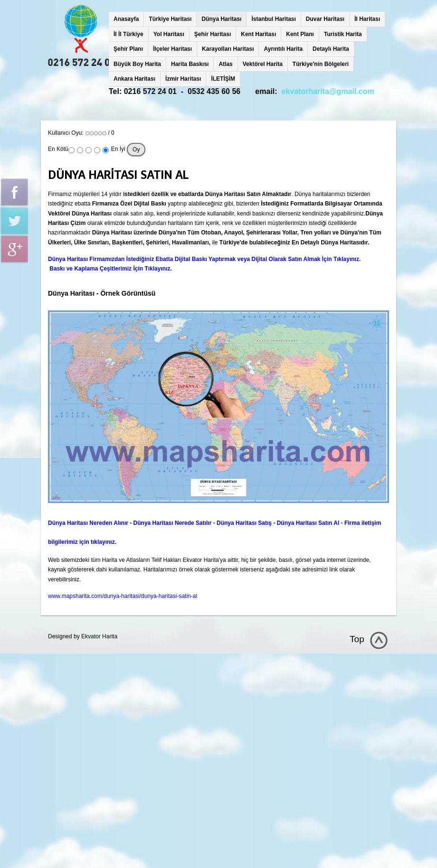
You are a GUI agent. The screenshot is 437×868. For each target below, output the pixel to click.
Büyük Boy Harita (137, 64)
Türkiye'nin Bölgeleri (321, 64)
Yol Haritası (169, 34)
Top (357, 639)
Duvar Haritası (325, 19)
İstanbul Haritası (273, 19)
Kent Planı (300, 34)
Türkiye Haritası (170, 19)
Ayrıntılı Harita (283, 49)
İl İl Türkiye (128, 34)
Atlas (225, 64)
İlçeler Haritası (172, 49)
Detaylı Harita (331, 49)
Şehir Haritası (213, 34)
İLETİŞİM (223, 79)
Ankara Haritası (134, 79)
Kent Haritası (258, 34)
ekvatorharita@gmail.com (328, 91)
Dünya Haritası (221, 19)
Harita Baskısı (190, 64)
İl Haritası (367, 19)
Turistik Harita (343, 34)
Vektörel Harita (263, 64)
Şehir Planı (128, 49)
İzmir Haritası (183, 79)
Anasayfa (126, 19)
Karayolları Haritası (228, 49)
